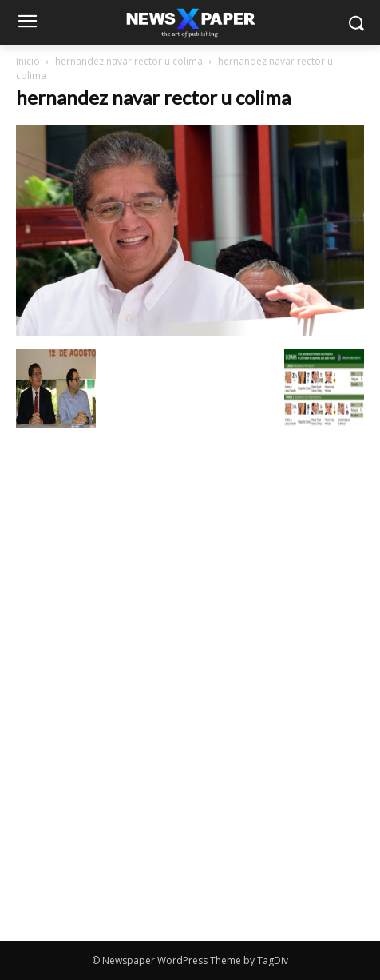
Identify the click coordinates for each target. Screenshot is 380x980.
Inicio (28, 61)
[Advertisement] (190, 550)
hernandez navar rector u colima (129, 61)
